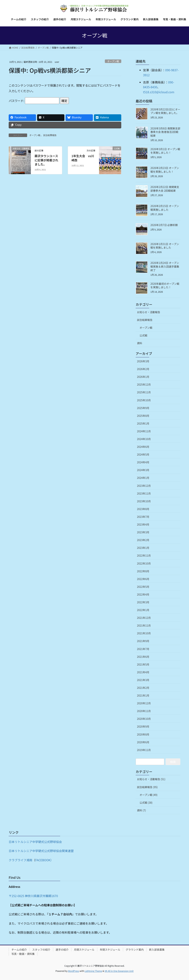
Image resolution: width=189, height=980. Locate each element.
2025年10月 (144, 400)
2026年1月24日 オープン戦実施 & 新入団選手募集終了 (165, 266)
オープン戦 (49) (148, 795)
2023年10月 (144, 501)
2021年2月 (143, 688)
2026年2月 (143, 369)
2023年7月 (143, 517)
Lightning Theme (93, 971)
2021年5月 (143, 664)
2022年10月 (144, 563)
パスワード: (34, 101)
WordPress (74, 971)
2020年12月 (144, 703)
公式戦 (143, 335)
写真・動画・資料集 (23, 954)
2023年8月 (143, 509)
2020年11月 (144, 711)
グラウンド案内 (135, 950)
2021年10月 (144, 633)
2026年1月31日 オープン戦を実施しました (165, 246)
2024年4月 (143, 462)
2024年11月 (144, 431)
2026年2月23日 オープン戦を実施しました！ (165, 170)
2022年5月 (143, 587)
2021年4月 (143, 672)
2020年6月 (143, 742)
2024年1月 (143, 478)
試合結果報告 (50, 135)
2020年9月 (143, 726)
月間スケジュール (84, 950)
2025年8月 (143, 416)
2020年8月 (143, 734)
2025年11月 (144, 392)
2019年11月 (144, 750)
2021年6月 (143, 657)
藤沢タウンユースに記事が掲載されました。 (46, 160)
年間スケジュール (110, 950)
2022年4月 (143, 594)
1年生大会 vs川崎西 (83, 158)
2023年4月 (143, 524)
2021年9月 (143, 641)
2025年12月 (144, 384)
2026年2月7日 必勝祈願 (164, 225)
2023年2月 (143, 540)
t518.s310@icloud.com (159, 92)
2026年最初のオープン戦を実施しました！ (165, 285)
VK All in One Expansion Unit (119, 971)
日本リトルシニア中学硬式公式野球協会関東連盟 (41, 851)
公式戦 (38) (146, 803)
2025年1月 (143, 423)
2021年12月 (144, 618)
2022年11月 (144, 555)
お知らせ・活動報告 (149, 312)
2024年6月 (143, 447)
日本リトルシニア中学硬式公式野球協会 (35, 842)
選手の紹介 (62, 950)
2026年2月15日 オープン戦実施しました (165, 208)
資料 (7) (141, 810)
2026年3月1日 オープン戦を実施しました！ (165, 151)
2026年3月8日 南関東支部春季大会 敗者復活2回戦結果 (165, 132)
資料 (140, 343)
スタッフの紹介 (41, 950)
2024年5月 (143, 454)
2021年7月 (143, 649)
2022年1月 (143, 610)
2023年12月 (144, 486)
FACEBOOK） (44, 860)
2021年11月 (144, 625)
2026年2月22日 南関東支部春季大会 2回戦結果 (165, 189)
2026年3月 (143, 361)
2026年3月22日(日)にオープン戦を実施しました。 (165, 111)
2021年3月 (143, 680)
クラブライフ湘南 (20, 860)
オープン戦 (113, 61)
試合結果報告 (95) (147, 787)
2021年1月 (143, 695)
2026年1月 (143, 377)
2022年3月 (143, 602)
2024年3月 (143, 470)
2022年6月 (143, 579)
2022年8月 (143, 571)
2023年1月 (143, 548)
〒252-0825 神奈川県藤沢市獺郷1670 (33, 896)
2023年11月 (144, 493)
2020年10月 (144, 719)
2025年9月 (143, 408)
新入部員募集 (157, 950)
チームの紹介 (19, 950)
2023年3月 (143, 532)
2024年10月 (144, 439)
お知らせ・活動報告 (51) (151, 779)
